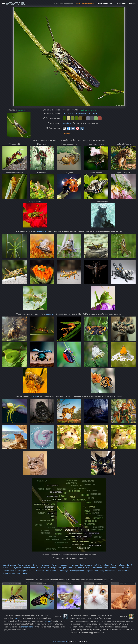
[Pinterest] (78, 128)
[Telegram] (69, 128)
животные (34, 396)
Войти (133, 3)
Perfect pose (97, 568)
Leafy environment (107, 571)
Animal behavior (24, 565)
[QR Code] (64, 128)
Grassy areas (22, 573)
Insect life (64, 565)
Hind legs (74, 565)
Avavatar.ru (67, 123)
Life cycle (45, 565)
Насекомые (81, 114)
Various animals (123, 571)
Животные (68, 114)
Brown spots (51, 571)
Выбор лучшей (105, 3)
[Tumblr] (82, 128)
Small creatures (86, 565)
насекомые (50, 314)
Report (67, 134)
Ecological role (124, 568)
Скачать (23, 110)
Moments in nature (82, 568)
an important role (28, 627)
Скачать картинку (89, 110)
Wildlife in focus (10, 571)
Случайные (121, 3)
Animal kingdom (10, 565)
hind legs (48, 621)
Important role (92, 571)
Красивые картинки (59, 642)
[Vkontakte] (73, 128)
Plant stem (39, 571)
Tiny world (17, 568)
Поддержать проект (86, 3)
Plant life (55, 565)
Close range (63, 571)
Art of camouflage (101, 565)
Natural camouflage (48, 568)
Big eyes (36, 565)
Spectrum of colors (30, 568)
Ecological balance (65, 568)
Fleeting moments (77, 571)
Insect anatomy (110, 568)
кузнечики (41, 231)
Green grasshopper (25, 571)
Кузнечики (94, 114)
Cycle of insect (9, 573)
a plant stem (18, 618)
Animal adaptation (118, 565)
